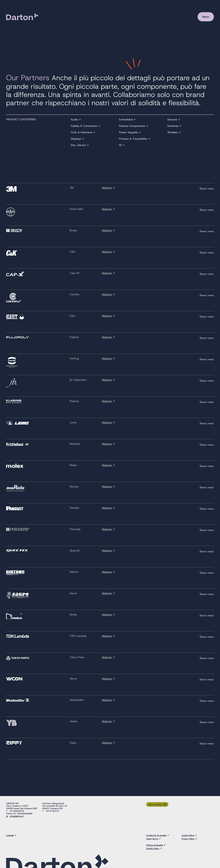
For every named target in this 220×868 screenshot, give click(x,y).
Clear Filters (205, 165)
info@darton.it (17, 816)
